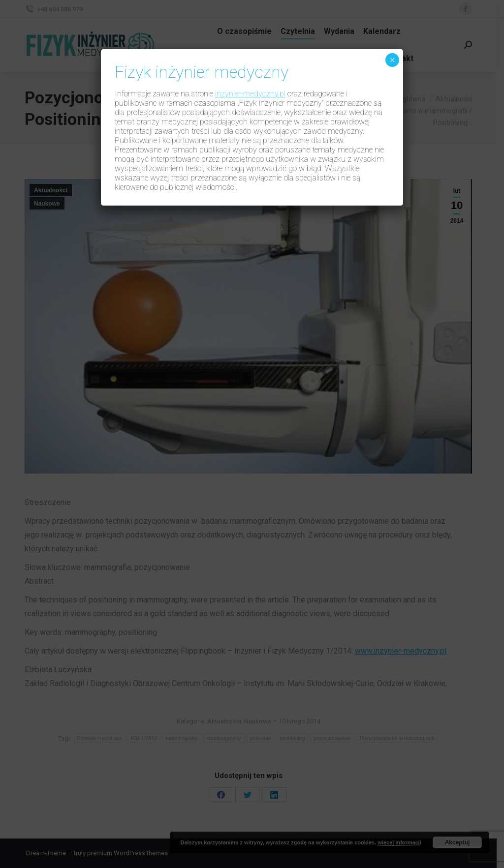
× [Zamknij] (393, 60)
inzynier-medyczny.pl (250, 94)
